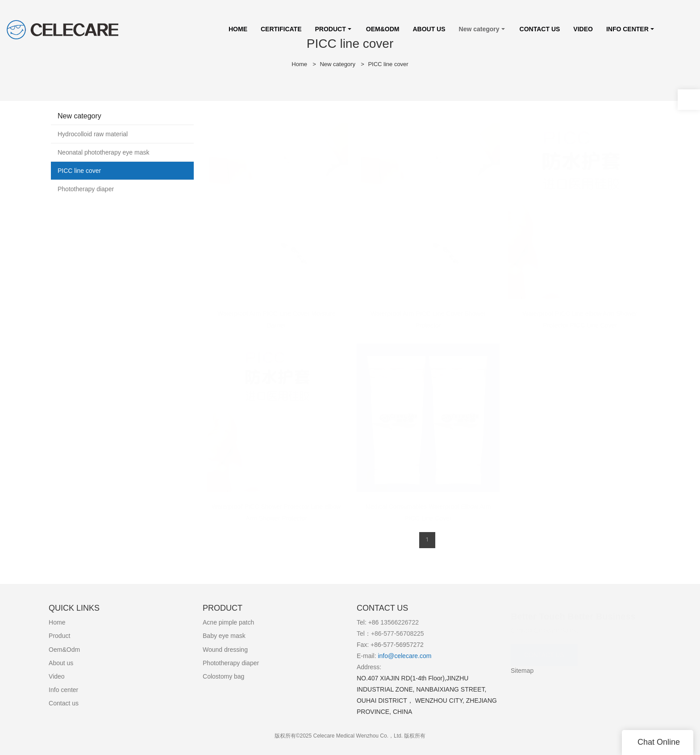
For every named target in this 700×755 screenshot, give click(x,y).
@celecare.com (410, 656)
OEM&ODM (383, 29)
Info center (63, 690)
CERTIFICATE (281, 29)
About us (61, 663)
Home (299, 64)
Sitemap (522, 671)
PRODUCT (331, 29)
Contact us (64, 703)
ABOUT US (429, 29)
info (382, 656)
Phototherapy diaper (86, 189)
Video (57, 676)
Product (59, 636)
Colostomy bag (223, 676)
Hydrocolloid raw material (93, 134)
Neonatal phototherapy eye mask (103, 152)
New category (479, 29)
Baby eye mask (224, 636)
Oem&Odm (64, 650)
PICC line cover (388, 64)
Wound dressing (225, 650)
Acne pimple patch (228, 622)
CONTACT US (540, 29)
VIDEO (583, 29)
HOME (238, 29)
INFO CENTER (627, 29)
